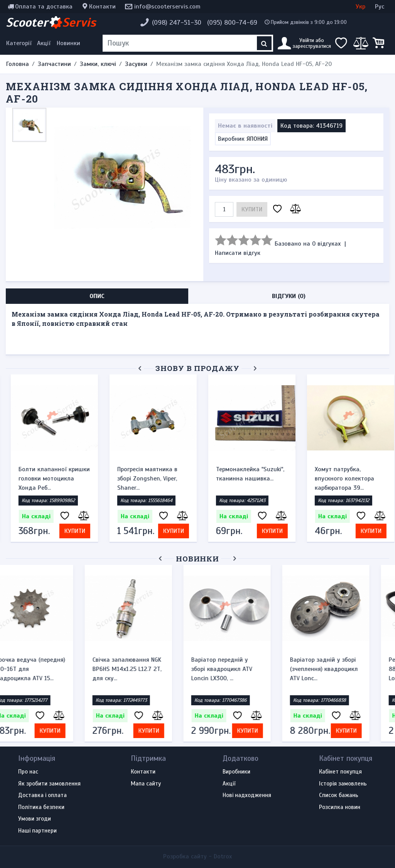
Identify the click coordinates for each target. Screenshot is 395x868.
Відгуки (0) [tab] (289, 296)
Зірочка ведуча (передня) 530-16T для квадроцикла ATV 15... (49, 669)
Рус (380, 7)
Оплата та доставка (44, 7)
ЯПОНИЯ (257, 139)
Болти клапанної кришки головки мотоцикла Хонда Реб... (49, 479)
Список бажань (339, 796)
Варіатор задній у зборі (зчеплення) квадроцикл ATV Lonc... (344, 669)
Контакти (102, 7)
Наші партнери (37, 831)
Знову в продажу (197, 368)
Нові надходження (247, 796)
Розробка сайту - (197, 856)
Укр (360, 7)
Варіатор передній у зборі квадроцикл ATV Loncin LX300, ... (241, 669)
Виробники (236, 772)
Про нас (28, 772)
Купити (252, 209)
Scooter (51, 22)
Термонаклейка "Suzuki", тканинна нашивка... (245, 474)
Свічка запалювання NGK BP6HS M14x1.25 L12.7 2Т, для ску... (147, 669)
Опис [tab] (97, 296)
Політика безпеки (41, 807)
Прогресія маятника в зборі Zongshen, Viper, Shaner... (142, 479)
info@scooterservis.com (167, 7)
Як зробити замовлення (49, 784)
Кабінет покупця (340, 772)
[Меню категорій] (20, 43)
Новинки (68, 43)
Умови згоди (35, 819)
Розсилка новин (340, 807)
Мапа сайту (146, 784)
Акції (44, 43)
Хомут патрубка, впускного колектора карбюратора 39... (339, 479)
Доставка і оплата (42, 796)
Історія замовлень (343, 784)
